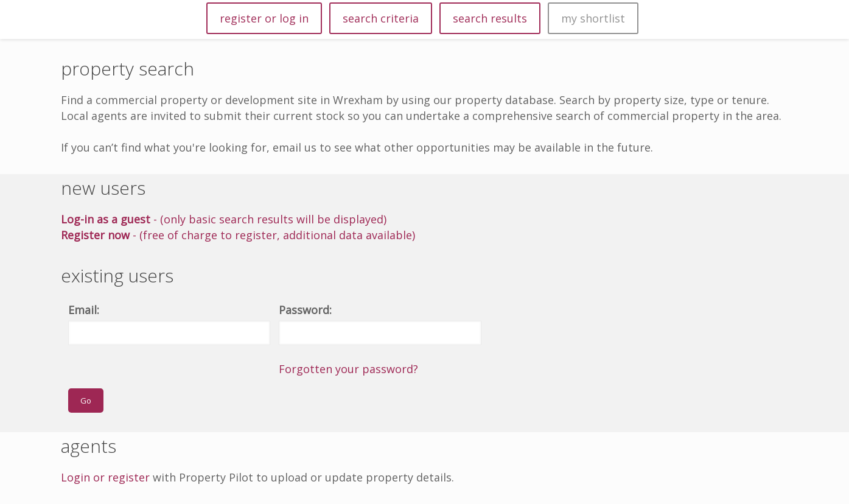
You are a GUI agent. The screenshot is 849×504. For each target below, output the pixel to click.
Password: (305, 310)
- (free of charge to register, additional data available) (238, 235)
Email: (84, 310)
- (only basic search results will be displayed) (224, 219)
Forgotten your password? (348, 369)
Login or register (105, 477)
